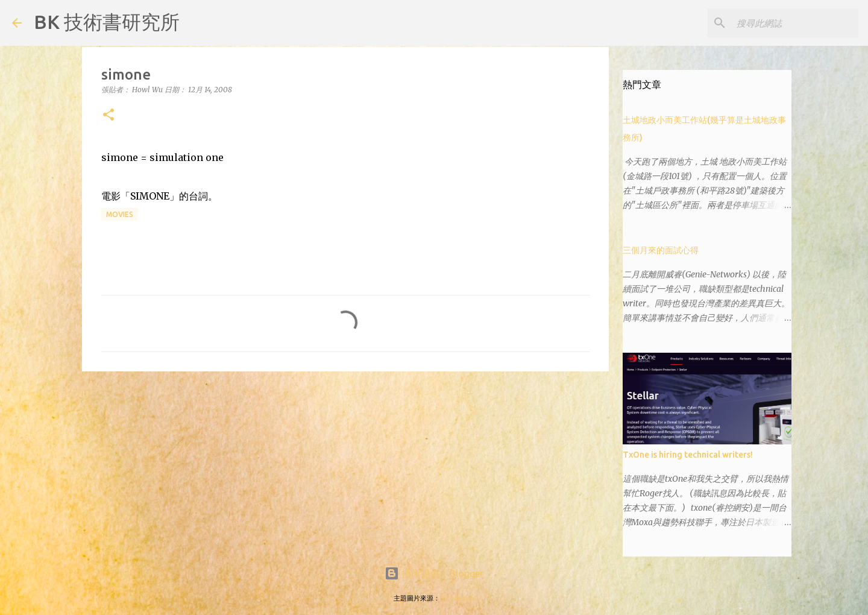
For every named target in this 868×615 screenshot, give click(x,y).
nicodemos (458, 598)
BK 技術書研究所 (107, 22)
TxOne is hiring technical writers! (688, 455)
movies (120, 214)
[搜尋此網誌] (795, 23)
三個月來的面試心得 (661, 250)
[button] (108, 115)
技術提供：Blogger (434, 573)
